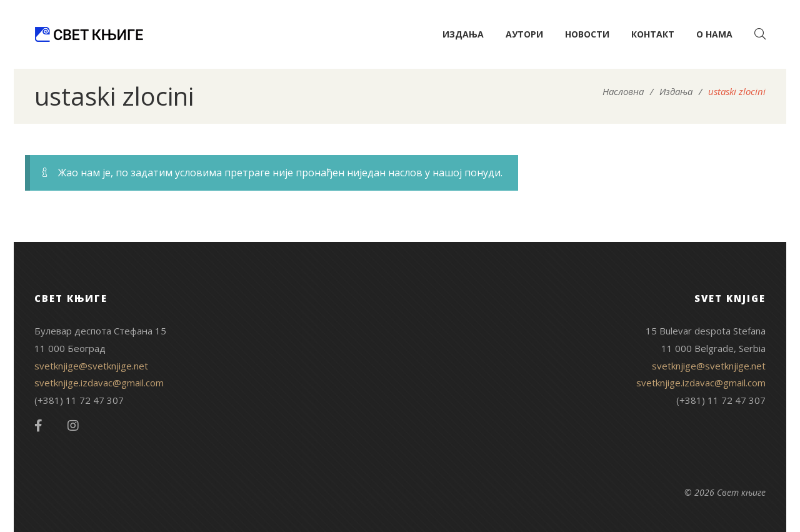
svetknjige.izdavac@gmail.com (99, 383)
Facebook (38, 426)
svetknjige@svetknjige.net (91, 366)
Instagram (73, 426)
